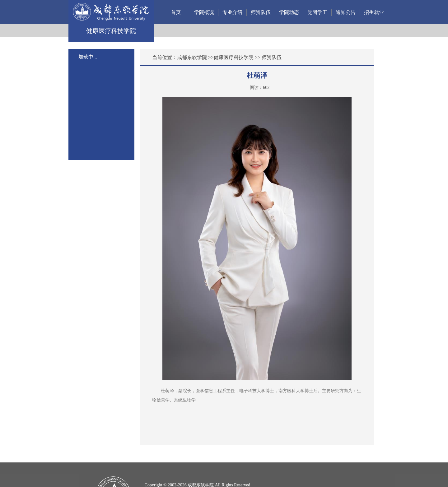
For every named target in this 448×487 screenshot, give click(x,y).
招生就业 (374, 12)
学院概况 (204, 12)
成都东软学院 (192, 57)
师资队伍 (261, 12)
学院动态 (289, 12)
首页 (176, 12)
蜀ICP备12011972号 (163, 472)
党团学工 (317, 12)
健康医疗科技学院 (234, 57)
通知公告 (346, 12)
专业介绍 (232, 12)
